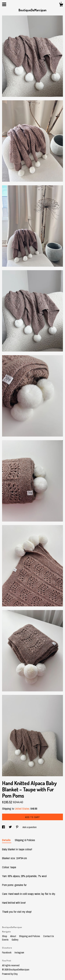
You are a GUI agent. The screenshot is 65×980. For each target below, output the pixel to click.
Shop (5, 936)
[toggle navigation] (4, 4)
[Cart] (61, 5)
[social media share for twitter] (11, 827)
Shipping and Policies (30, 936)
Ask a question (30, 827)
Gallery (15, 940)
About (13, 936)
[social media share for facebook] (4, 827)
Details (7, 840)
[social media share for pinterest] (17, 827)
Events (6, 940)
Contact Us (49, 936)
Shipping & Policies (25, 840)
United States (22, 809)
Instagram (19, 953)
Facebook (7, 953)
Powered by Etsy (10, 974)
